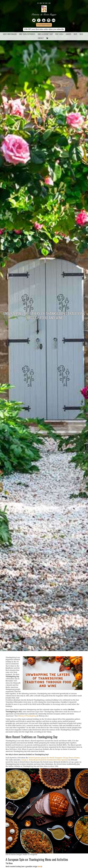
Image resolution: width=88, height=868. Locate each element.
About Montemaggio (10, 34)
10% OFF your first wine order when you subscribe (44, 29)
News (75, 34)
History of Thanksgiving (27, 716)
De (44, 3)
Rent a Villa (59, 34)
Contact (41, 38)
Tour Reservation (44, 25)
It (38, 3)
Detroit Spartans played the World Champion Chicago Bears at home (54, 758)
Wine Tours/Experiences (27, 34)
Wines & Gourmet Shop (45, 34)
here (40, 867)
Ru (46, 3)
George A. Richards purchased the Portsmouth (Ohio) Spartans (45, 760)
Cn (49, 3)
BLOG (81, 34)
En (41, 3)
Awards (69, 34)
